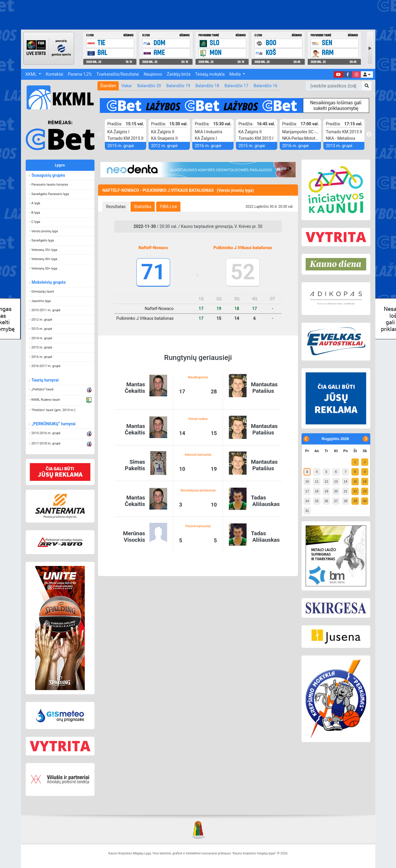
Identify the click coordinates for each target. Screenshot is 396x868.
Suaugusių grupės (48, 175)
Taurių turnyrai (45, 380)
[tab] (116, 207)
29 (355, 501)
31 (307, 511)
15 (355, 481)
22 (355, 491)
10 (307, 481)
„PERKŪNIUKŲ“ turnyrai (53, 424)
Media (236, 74)
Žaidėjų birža (179, 74)
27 (336, 501)
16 (365, 481)
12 (326, 481)
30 (365, 501)
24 (307, 501)
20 (336, 491)
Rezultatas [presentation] (116, 207)
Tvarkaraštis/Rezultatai (118, 74)
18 (317, 491)
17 (307, 491)
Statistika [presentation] (143, 207)
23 (365, 491)
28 (346, 501)
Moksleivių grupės (49, 282)
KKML (32, 74)
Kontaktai (54, 74)
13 (336, 481)
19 (326, 491)
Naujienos (153, 74)
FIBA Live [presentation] (168, 207)
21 (346, 491)
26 (326, 501)
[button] (367, 74)
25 (317, 501)
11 (317, 481)
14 (346, 481)
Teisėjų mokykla (210, 74)
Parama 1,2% (80, 74)
